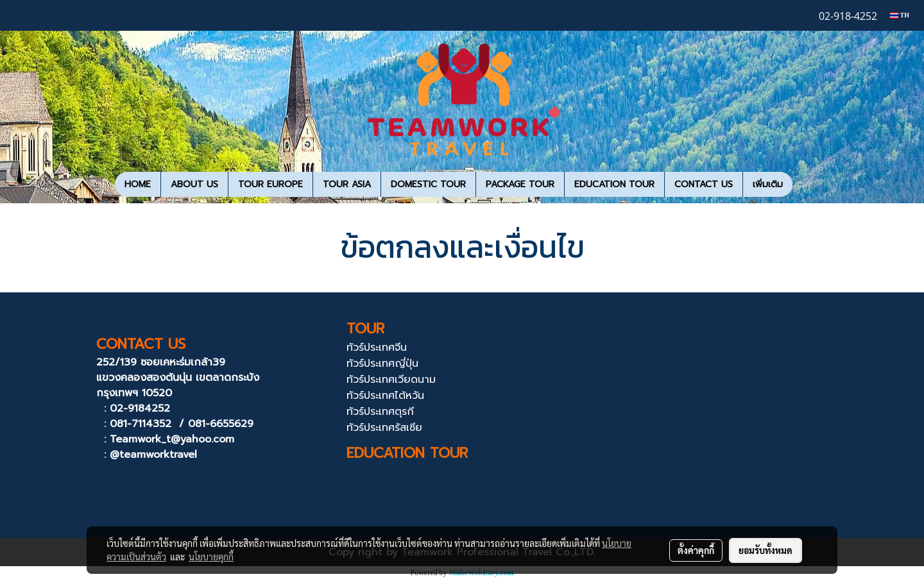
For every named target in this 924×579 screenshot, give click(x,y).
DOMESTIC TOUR (428, 184)
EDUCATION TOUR (614, 184)
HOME (138, 184)
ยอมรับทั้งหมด (766, 550)
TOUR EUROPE (270, 184)
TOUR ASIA (347, 184)
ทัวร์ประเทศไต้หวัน (385, 396)
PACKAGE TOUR (520, 184)
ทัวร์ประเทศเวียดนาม (391, 380)
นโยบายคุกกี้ (211, 557)
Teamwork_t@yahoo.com (172, 439)
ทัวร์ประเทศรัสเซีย (384, 428)
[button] (804, 185)
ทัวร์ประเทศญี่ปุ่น (382, 364)
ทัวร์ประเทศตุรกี (380, 412)
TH (900, 15)
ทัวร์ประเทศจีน (377, 348)
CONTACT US (704, 184)
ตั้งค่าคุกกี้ (696, 550)
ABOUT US (194, 184)
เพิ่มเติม (768, 184)
